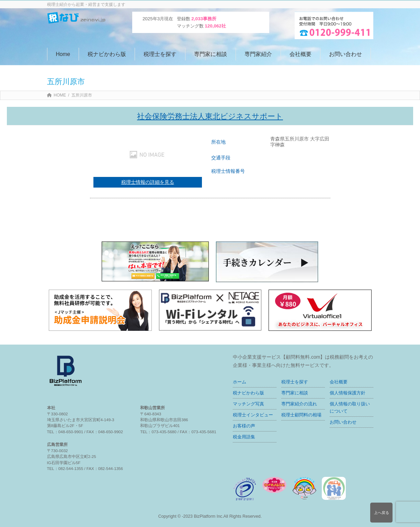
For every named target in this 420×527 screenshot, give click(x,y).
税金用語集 (244, 437)
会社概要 (339, 382)
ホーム (240, 382)
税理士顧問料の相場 (301, 415)
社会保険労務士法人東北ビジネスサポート (210, 116)
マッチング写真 (248, 404)
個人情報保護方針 (348, 393)
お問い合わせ (343, 422)
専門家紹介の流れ (299, 404)
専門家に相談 (295, 393)
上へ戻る (382, 513)
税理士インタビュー (253, 415)
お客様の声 (244, 426)
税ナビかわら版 (248, 393)
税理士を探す (295, 382)
